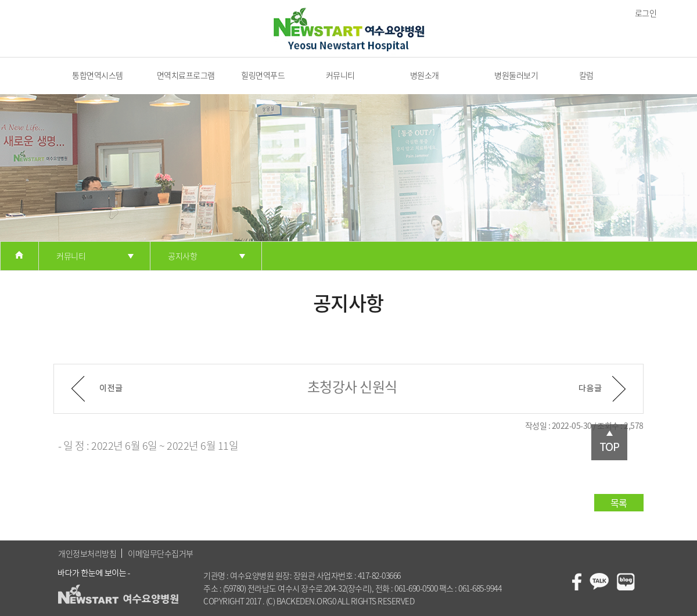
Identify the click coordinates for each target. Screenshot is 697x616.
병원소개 (425, 75)
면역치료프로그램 (186, 75)
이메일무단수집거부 (161, 553)
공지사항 (182, 256)
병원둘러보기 (516, 75)
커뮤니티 (340, 75)
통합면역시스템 (98, 75)
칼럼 (586, 75)
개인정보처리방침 (87, 553)
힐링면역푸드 (263, 75)
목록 (619, 503)
